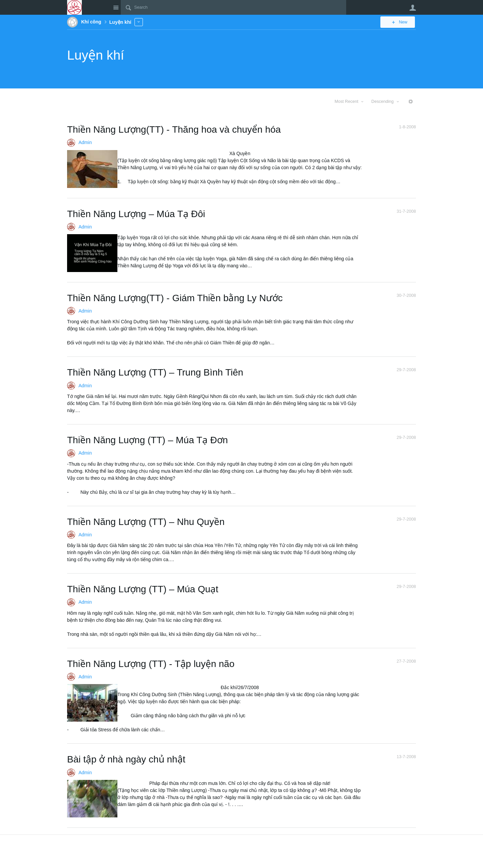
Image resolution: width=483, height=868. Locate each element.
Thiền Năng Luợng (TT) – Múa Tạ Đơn (147, 440)
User (413, 8)
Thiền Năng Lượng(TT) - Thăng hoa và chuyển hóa (174, 129)
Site (116, 7)
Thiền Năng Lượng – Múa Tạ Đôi (136, 214)
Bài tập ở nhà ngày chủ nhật (126, 759)
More (139, 22)
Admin (85, 142)
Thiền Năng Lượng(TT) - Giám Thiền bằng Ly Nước (175, 298)
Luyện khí (96, 55)
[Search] (233, 7)
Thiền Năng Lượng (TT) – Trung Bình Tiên (155, 372)
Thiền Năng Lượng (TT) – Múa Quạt (143, 589)
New (401, 22)
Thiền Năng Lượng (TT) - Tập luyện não (151, 664)
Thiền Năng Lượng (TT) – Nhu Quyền (146, 522)
